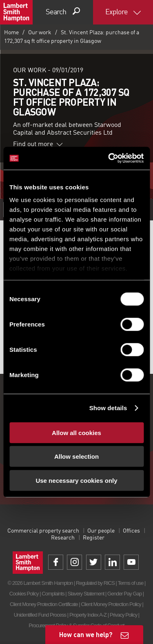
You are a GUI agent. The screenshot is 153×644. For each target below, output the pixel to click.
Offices (131, 531)
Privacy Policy (123, 615)
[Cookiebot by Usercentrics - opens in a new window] (109, 158)
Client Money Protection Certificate (44, 604)
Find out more (38, 144)
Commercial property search (43, 531)
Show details (108, 408)
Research (63, 538)
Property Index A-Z (88, 615)
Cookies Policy (24, 594)
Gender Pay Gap (124, 594)
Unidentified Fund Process (40, 615)
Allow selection (76, 456)
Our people (101, 531)
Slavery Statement (86, 594)
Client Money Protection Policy (111, 604)
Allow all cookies (76, 432)
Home (11, 33)
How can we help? (86, 634)
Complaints (53, 594)
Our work (40, 33)
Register (94, 538)
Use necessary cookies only (76, 480)
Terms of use (130, 583)
